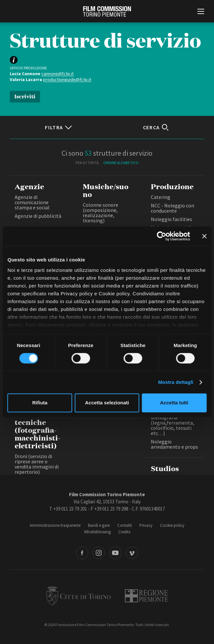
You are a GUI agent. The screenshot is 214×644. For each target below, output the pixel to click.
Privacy (146, 525)
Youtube (115, 553)
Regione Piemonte (146, 596)
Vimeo (132, 553)
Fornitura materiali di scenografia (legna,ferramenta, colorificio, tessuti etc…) (175, 423)
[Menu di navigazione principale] (201, 12)
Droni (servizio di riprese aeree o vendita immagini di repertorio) (37, 464)
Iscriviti (25, 96)
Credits (124, 532)
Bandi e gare (99, 525)
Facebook (82, 553)
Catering (161, 197)
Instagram (99, 553)
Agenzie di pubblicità (38, 216)
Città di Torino (78, 596)
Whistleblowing (97, 532)
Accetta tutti (174, 403)
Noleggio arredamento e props (174, 444)
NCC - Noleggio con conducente (172, 208)
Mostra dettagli (176, 382)
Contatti (125, 525)
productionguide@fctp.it (67, 79)
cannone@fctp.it (57, 74)
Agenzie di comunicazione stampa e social (32, 202)
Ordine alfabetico (121, 163)
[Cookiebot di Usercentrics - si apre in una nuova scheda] (161, 236)
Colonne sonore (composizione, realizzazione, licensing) (100, 213)
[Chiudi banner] (204, 236)
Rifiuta (40, 403)
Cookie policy (172, 525)
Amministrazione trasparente (55, 525)
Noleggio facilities (171, 219)
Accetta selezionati (107, 403)
